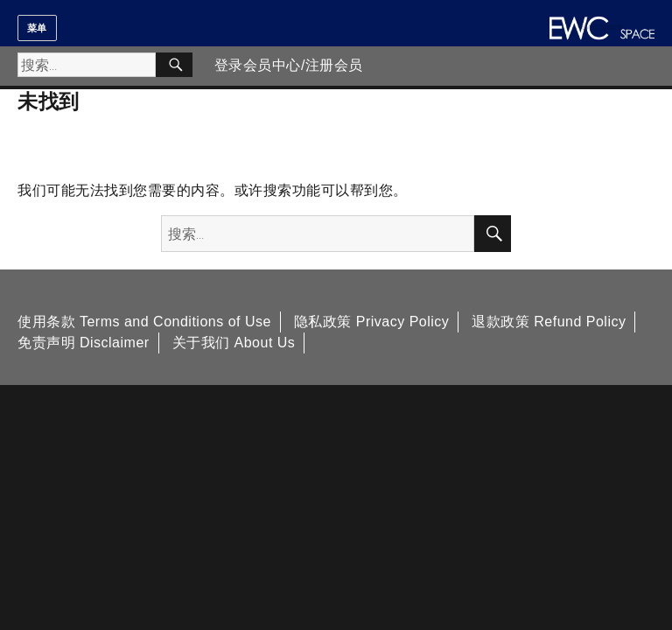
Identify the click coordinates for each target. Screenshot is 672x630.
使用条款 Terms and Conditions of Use (144, 322)
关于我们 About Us (234, 343)
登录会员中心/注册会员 (289, 65)
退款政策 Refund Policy (549, 322)
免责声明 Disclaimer (84, 343)
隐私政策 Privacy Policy (372, 322)
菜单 (37, 28)
